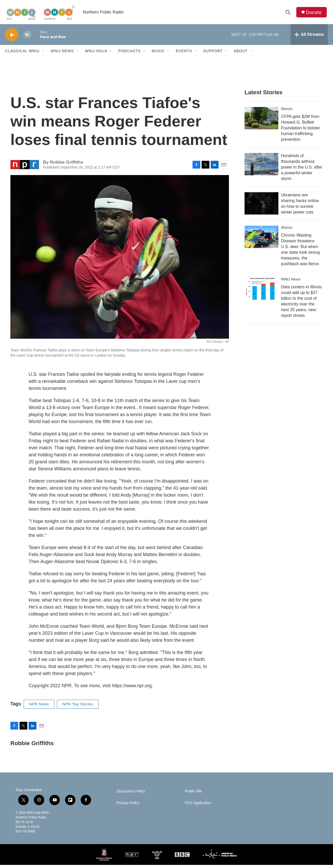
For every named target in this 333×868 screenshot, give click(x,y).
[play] (12, 38)
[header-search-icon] (289, 14)
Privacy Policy (128, 806)
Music (158, 54)
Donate (315, 14)
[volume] (27, 38)
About (241, 54)
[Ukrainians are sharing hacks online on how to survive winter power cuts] (261, 206)
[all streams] (309, 38)
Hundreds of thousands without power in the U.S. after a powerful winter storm (302, 170)
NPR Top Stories (78, 707)
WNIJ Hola (96, 54)
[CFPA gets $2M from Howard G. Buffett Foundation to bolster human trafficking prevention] (261, 121)
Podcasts (129, 54)
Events (184, 54)
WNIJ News (62, 54)
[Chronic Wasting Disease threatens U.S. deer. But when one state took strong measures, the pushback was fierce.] (261, 240)
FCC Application (198, 806)
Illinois (287, 112)
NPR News (39, 707)
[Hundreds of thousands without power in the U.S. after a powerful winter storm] (261, 167)
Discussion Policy (131, 794)
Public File (193, 794)
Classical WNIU (22, 54)
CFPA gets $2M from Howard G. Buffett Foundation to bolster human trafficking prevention (300, 131)
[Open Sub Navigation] (43, 54)
